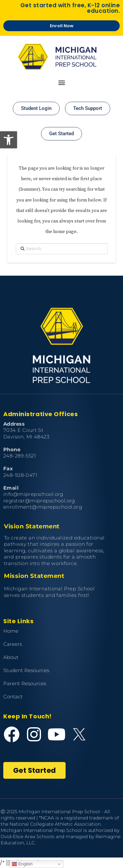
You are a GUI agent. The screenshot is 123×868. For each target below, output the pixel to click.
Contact (13, 697)
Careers (13, 644)
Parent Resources (25, 683)
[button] (9, 140)
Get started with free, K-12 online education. (70, 8)
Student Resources (26, 670)
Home (11, 631)
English (22, 864)
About (11, 657)
